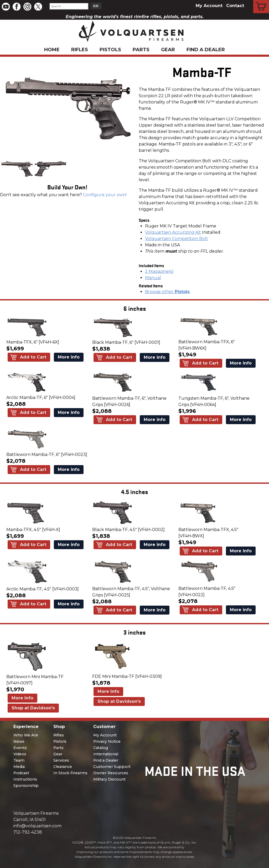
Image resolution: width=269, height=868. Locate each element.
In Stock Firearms (70, 773)
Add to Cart (33, 357)
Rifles (80, 50)
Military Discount (109, 779)
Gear (168, 50)
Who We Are (26, 735)
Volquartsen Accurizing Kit (173, 232)
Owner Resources (111, 773)
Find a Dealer (206, 50)
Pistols (110, 50)
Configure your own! (105, 195)
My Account (209, 6)
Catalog (101, 748)
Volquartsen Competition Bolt (177, 239)
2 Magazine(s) (159, 271)
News (19, 741)
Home (52, 50)
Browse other (167, 292)
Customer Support (112, 767)
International (106, 754)
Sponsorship (26, 786)
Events (20, 748)
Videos (20, 754)
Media (19, 767)
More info (69, 357)
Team (19, 760)
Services (61, 760)
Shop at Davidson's (33, 708)
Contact (235, 6)
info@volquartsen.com (37, 826)
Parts (141, 50)
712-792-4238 (28, 832)
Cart (261, 1)
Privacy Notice (107, 741)
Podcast (21, 773)
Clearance (63, 767)
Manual (153, 278)
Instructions (25, 779)
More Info (22, 698)
